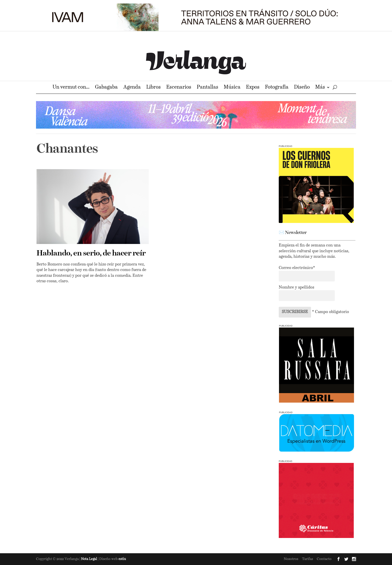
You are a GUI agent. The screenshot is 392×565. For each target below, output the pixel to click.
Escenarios (179, 88)
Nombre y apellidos (296, 288)
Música (232, 88)
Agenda (132, 88)
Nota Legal (89, 559)
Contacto (324, 559)
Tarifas (307, 559)
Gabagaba (106, 88)
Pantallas (207, 88)
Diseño (302, 88)
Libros (153, 88)
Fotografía (277, 88)
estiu (122, 559)
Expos (253, 88)
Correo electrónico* (297, 268)
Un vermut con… (71, 88)
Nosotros (291, 559)
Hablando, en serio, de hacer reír (91, 253)
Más (320, 88)
